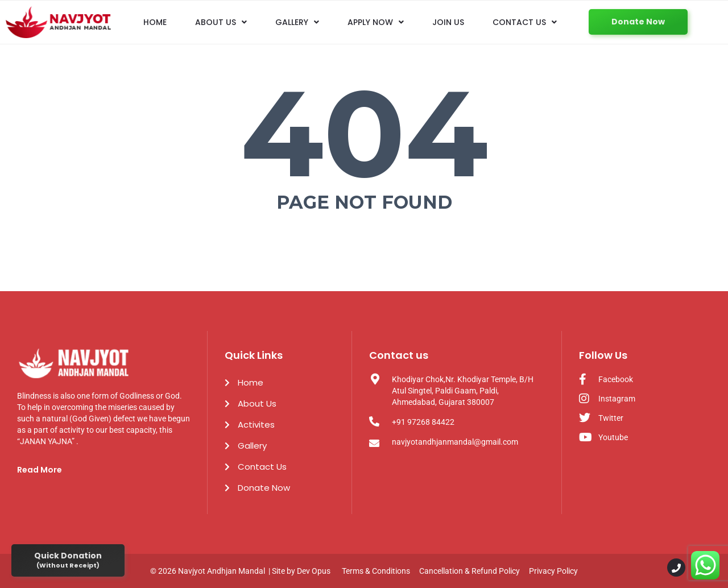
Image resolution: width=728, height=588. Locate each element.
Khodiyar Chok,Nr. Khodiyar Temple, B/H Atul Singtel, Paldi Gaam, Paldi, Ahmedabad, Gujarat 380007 (463, 391)
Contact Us (525, 22)
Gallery (297, 22)
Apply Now (376, 22)
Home (155, 22)
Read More (40, 470)
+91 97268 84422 (423, 422)
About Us (221, 22)
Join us (448, 22)
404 (364, 133)
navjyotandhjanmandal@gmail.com (455, 442)
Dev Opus (314, 571)
